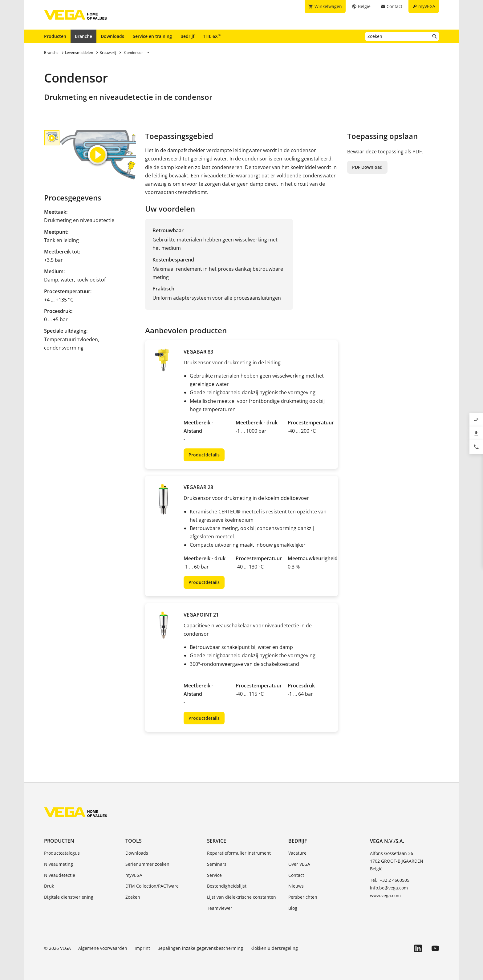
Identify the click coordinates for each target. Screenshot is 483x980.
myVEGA (134, 875)
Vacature (297, 853)
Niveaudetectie (60, 875)
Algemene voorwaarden (103, 948)
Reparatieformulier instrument (239, 853)
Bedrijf (187, 36)
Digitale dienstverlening (69, 897)
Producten (55, 36)
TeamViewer (220, 908)
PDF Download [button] (367, 167)
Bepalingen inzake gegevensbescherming (200, 948)
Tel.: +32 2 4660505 (390, 880)
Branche (83, 36)
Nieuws (296, 886)
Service (217, 841)
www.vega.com (385, 895)
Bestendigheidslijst (227, 886)
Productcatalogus (62, 853)
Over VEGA (299, 864)
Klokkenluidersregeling (274, 948)
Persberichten (303, 897)
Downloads (112, 36)
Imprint (142, 948)
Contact (296, 875)
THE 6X (212, 36)
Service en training (152, 36)
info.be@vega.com (389, 888)
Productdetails (204, 455)
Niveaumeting (59, 864)
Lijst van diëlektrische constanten (241, 897)
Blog (293, 908)
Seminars (217, 864)
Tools (134, 841)
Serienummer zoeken (147, 864)
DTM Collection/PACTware (152, 886)
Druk (49, 886)
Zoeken (133, 897)
